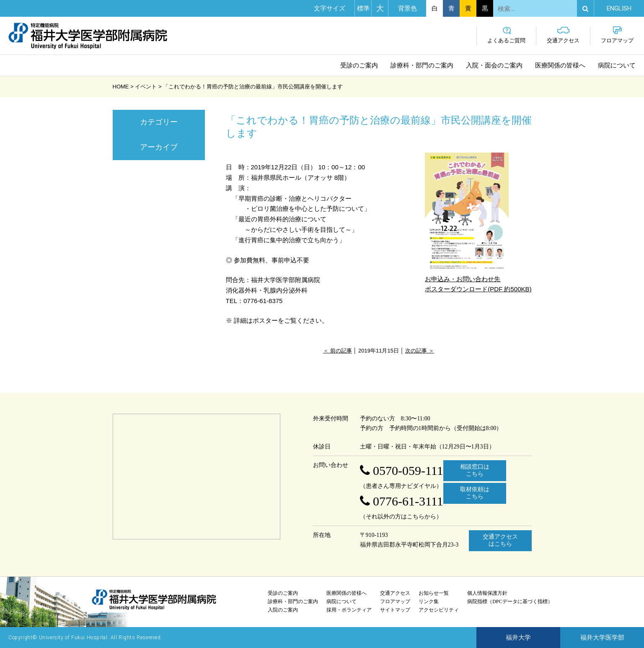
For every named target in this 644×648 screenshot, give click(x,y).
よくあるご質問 (506, 35)
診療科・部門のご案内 (422, 65)
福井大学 (518, 638)
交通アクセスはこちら (500, 540)
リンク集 (429, 601)
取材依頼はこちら (475, 493)
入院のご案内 (283, 610)
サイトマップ (395, 610)
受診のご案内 (359, 65)
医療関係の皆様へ (560, 65)
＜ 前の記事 (338, 351)
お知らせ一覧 (434, 593)
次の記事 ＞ (420, 351)
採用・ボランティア (349, 610)
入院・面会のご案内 (494, 65)
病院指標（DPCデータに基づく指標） (510, 601)
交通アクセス (563, 35)
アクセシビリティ (439, 610)
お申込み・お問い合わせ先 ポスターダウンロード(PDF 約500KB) (478, 223)
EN (619, 8)
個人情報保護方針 (487, 593)
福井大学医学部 (602, 638)
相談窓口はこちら (475, 470)
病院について (617, 65)
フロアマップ (617, 35)
